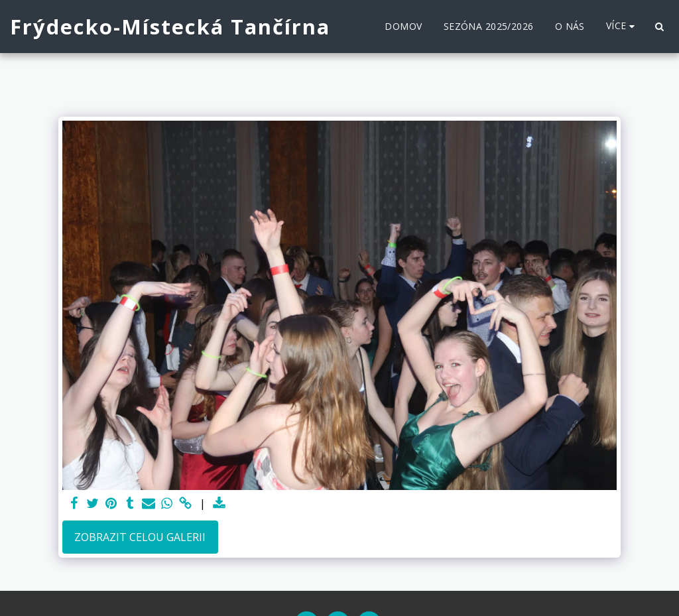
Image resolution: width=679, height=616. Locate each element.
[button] (659, 27)
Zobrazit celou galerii (140, 537)
